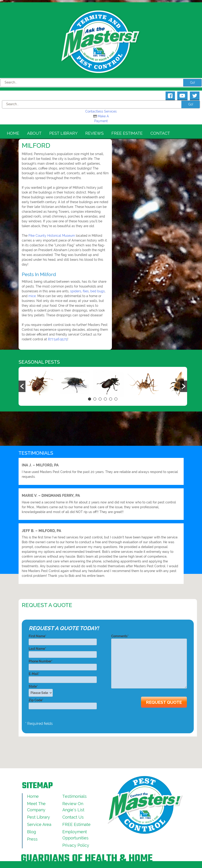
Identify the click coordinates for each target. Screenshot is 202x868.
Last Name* (63, 652)
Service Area (39, 824)
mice (32, 296)
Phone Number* (63, 664)
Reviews (94, 133)
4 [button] (105, 399)
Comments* (149, 662)
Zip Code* (63, 703)
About (34, 133)
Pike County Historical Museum (52, 236)
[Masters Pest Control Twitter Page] (195, 96)
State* (42, 691)
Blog (32, 832)
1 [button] (90, 399)
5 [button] (111, 399)
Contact (160, 133)
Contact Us (73, 817)
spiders (76, 291)
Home (13, 133)
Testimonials (75, 796)
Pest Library (63, 133)
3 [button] (100, 399)
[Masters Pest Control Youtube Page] (182, 96)
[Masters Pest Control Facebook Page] (170, 96)
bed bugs (98, 291)
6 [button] (116, 399)
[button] (22, 386)
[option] (39, 384)
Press (32, 839)
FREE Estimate (127, 133)
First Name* (63, 639)
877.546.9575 (58, 339)
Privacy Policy (76, 845)
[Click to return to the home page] (101, 42)
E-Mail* (63, 677)
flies (86, 291)
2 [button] (95, 399)
